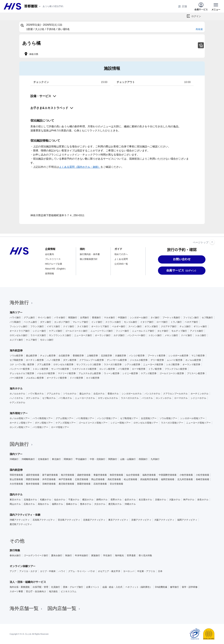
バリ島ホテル (65, 398)
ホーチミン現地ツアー (21, 423)
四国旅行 (143, 459)
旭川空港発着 (67, 475)
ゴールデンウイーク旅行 (36, 555)
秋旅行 (69, 555)
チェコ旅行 (185, 326)
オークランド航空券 (57, 378)
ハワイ (62, 571)
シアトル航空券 (132, 365)
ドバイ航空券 (76, 378)
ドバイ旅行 (187, 335)
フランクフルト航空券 (176, 369)
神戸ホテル (189, 500)
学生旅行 (108, 555)
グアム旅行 (29, 318)
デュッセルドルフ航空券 (22, 373)
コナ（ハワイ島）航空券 (22, 365)
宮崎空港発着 (49, 484)
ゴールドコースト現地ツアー (93, 423)
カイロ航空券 (93, 378)
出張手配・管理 (40, 587)
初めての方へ (121, 254)
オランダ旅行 (151, 326)
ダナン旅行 (46, 322)
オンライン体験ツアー (23, 566)
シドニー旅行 (39, 331)
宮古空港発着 (116, 484)
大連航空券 (121, 356)
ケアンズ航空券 (149, 373)
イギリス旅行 (53, 326)
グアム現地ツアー (65, 418)
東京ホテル (15, 500)
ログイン (196, 16)
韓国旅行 (73, 318)
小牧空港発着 (186, 475)
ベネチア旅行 (191, 322)
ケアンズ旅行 (56, 331)
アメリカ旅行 (197, 331)
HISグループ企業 (54, 264)
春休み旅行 (15, 555)
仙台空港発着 (133, 475)
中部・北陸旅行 (98, 459)
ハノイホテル (16, 398)
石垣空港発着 (100, 484)
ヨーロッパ (129, 571)
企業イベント (93, 587)
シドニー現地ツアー (121, 423)
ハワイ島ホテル (36, 394)
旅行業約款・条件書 (90, 254)
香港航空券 (78, 356)
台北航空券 (64, 356)
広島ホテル (29, 504)
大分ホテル (100, 504)
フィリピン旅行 (191, 318)
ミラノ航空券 (155, 369)
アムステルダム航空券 (90, 373)
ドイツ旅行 (69, 326)
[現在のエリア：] (33, 6)
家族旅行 (96, 555)
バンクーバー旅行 (136, 335)
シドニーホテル (198, 398)
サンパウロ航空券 (60, 369)
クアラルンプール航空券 (92, 360)
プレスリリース (53, 259)
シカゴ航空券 (173, 365)
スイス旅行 (83, 326)
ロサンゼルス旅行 (19, 335)
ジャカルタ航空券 (139, 360)
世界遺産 (131, 555)
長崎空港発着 (202, 479)
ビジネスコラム (69, 591)
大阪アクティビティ (164, 520)
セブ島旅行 (207, 318)
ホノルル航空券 (193, 360)
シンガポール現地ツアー (192, 418)
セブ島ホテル (49, 398)
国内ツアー (16, 454)
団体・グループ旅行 (73, 587)
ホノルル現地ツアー (20, 418)
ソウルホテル (70, 394)
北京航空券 (106, 356)
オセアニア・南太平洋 (109, 571)
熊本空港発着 (33, 484)
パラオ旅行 (60, 318)
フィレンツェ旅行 (19, 326)
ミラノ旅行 (176, 322)
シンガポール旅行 (139, 318)
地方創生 (53, 591)
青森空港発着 (100, 475)
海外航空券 (16, 351)
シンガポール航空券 (178, 356)
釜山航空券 (32, 356)
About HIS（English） (56, 269)
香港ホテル (113, 394)
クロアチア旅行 (169, 326)
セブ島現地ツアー (129, 418)
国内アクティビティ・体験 (25, 515)
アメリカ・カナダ (28, 571)
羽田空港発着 (16, 475)
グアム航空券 (44, 365)
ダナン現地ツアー (44, 423)
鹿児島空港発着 (66, 484)
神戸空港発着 (65, 479)
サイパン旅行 (45, 318)
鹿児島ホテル (115, 504)
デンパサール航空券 (117, 360)
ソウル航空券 (16, 356)
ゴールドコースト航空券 (172, 373)
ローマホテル (181, 398)
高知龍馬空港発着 (149, 479)
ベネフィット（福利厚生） (139, 587)
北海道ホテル (30, 500)
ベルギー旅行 (119, 326)
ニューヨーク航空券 (153, 365)
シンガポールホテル (132, 394)
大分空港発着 (16, 484)
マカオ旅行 (109, 318)
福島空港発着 (149, 475)
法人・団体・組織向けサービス (28, 582)
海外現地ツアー (19, 413)
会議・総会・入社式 (112, 587)
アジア (13, 571)
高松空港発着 (114, 479)
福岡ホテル (57, 504)
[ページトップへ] (212, 242)
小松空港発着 (202, 475)
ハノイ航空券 (53, 360)
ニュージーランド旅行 (102, 331)
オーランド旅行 (103, 335)
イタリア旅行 (147, 322)
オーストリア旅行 (100, 326)
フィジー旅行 (122, 331)
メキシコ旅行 (171, 335)
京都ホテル (161, 500)
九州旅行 (155, 459)
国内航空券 (16, 470)
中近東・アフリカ (146, 571)
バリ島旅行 (15, 322)
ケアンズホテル (17, 403)
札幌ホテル (46, 500)
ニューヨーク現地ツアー (198, 423)
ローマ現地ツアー (60, 427)
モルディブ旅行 (179, 331)
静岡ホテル (102, 500)
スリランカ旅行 (113, 322)
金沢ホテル (130, 500)
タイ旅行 (155, 318)
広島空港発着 (82, 479)
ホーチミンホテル (200, 394)
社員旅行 (56, 587)
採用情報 (50, 274)
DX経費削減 (161, 587)
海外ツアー (16, 313)
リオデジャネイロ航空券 (84, 369)
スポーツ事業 (16, 591)
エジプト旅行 (16, 340)
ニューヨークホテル (85, 398)
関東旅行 (68, 459)
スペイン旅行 (135, 326)
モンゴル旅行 (131, 322)
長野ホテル (116, 500)
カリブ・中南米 (48, 571)
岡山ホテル (15, 504)
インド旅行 (97, 322)
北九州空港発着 (185, 479)
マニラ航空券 (198, 356)
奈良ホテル (203, 500)
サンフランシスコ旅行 (60, 335)
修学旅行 (174, 587)
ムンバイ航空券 (175, 360)
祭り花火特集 (145, 555)
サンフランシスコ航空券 (89, 365)
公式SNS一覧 (121, 264)
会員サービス (201, 6)
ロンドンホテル (164, 398)
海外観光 (119, 555)
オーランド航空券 (191, 365)
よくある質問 (121, 259)
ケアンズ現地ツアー (66, 423)
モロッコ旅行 (47, 340)
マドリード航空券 (67, 373)
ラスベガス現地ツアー (172, 423)
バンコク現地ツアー (107, 418)
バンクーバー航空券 (20, 369)
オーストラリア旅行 (20, 331)
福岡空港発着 (168, 479)
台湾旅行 (85, 318)
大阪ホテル (175, 500)
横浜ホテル (88, 500)
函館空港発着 (84, 475)
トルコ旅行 (201, 335)
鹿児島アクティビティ (21, 524)
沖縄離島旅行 (28, 459)
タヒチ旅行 (163, 331)
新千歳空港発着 (50, 475)
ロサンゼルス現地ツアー (146, 423)
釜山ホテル (85, 394)
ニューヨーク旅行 (83, 335)
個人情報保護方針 (89, 259)
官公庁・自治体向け (36, 591)
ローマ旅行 (162, 322)
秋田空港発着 (116, 475)
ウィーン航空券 (112, 373)
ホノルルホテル (17, 394)
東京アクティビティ (118, 520)
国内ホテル (16, 495)
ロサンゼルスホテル (108, 398)
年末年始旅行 (82, 555)
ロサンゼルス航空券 (63, 365)
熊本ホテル (86, 504)
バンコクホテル (152, 394)
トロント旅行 (155, 335)
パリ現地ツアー (40, 427)
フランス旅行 (37, 326)
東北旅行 (56, 459)
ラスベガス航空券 (113, 365)
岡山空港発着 (98, 479)
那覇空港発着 (84, 484)
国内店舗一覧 (64, 608)
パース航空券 (16, 378)
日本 (160, 571)
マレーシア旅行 (80, 322)
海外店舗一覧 (26, 608)
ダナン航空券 (70, 360)
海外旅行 (22, 303)
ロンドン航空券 (107, 369)
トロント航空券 (40, 369)
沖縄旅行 (14, 459)
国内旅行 (22, 444)
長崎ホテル (72, 504)
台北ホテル (99, 394)
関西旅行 (113, 459)
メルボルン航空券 (35, 378)
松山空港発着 (131, 479)
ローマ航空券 (139, 369)
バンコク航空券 (137, 356)
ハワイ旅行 (15, 318)
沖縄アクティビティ (20, 520)
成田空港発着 (33, 475)
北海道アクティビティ (94, 520)
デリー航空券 (157, 360)
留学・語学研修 (190, 587)
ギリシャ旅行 (200, 326)
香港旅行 (96, 318)
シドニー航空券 (130, 373)
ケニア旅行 (32, 340)
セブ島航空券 (16, 360)
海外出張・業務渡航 (20, 587)
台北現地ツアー (149, 418)
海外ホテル (16, 389)
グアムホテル (53, 394)
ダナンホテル (33, 398)
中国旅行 (122, 318)
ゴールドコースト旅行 (76, 331)
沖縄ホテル (130, 504)
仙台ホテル (60, 500)
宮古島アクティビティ (69, 520)
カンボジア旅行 (62, 322)
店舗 (182, 6)
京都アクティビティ (141, 520)
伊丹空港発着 (49, 479)
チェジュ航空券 (48, 356)
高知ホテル (43, 504)
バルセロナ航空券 (46, 373)
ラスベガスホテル (130, 398)
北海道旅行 (43, 459)
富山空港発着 (16, 479)
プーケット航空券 (157, 356)
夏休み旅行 (57, 555)
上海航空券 (92, 356)
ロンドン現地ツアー (20, 427)
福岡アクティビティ (187, 520)
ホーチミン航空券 (35, 360)
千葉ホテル (74, 500)
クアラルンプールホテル (175, 394)
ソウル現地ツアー (168, 418)
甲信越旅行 (81, 459)
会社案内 (50, 254)
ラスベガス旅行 (38, 335)
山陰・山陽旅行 (128, 459)
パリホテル (147, 398)
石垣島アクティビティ (44, 520)
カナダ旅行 (119, 335)
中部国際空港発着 (168, 475)
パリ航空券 (123, 369)
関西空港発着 (33, 479)
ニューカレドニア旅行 (143, 331)
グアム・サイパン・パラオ (82, 571)
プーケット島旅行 (171, 318)
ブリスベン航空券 (196, 373)
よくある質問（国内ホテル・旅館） (80, 167)
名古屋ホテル (145, 500)
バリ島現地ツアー (85, 418)
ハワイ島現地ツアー (43, 418)
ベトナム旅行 (30, 322)
